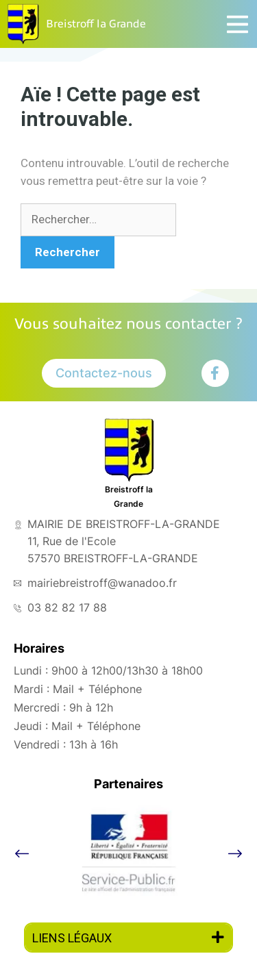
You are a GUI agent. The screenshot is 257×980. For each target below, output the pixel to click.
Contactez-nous (104, 373)
